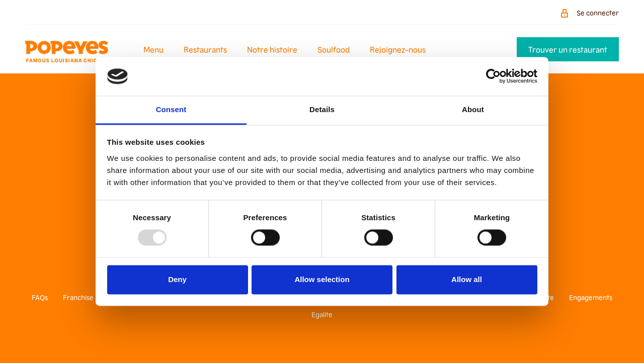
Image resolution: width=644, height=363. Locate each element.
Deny (177, 279)
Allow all (467, 279)
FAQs (40, 297)
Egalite (322, 314)
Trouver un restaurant (568, 49)
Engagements (591, 297)
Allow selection (322, 279)
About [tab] (473, 109)
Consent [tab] (171, 109)
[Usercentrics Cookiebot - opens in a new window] (493, 76)
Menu (153, 49)
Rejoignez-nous (398, 49)
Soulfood (334, 49)
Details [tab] (322, 109)
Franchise (78, 297)
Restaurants (205, 49)
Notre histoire (272, 49)
